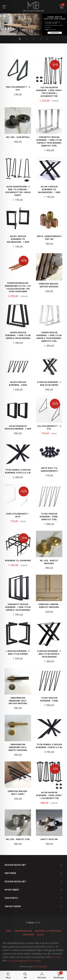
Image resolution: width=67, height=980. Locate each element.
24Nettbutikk (40, 967)
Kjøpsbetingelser (23, 931)
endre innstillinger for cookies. (25, 961)
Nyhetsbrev (29, 935)
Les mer (57, 957)
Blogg (41, 935)
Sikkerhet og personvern (48, 931)
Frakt (9, 931)
